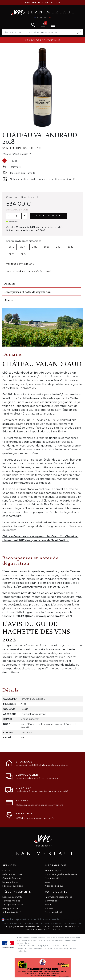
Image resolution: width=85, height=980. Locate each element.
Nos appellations (54, 878)
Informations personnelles (58, 897)
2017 (23, 247)
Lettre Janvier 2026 (12, 897)
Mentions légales (54, 871)
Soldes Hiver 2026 (12, 912)
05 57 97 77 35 (74, 924)
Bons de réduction (55, 912)
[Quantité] (16, 216)
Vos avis (49, 882)
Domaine (10, 284)
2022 (71, 247)
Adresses (50, 908)
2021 (59, 247)
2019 (35, 247)
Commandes (52, 901)
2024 (24, 254)
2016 (11, 247)
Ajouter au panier (48, 216)
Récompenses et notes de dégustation (27, 292)
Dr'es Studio (55, 930)
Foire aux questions (12, 886)
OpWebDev (41, 930)
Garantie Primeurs (12, 878)
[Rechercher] (42, 32)
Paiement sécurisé (12, 874)
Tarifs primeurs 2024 (13, 905)
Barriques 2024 (10, 908)
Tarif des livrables (11, 901)
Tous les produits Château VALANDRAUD (29, 271)
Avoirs (48, 905)
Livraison (7, 871)
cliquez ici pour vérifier (71, 919)
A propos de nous (54, 886)
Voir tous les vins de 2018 (20, 264)
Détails (8, 300)
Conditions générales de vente (61, 874)
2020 (47, 247)
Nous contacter (10, 882)
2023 (12, 254)
